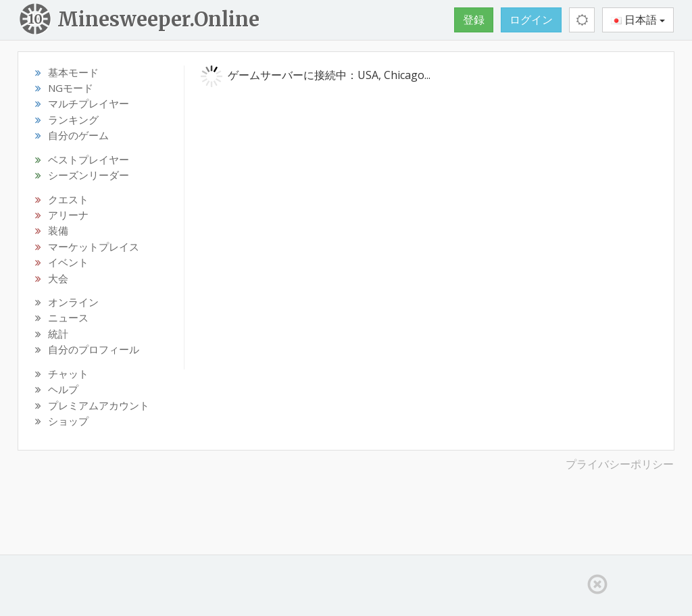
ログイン (531, 20)
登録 (474, 20)
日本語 (638, 20)
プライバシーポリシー (620, 464)
